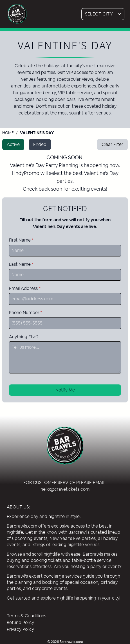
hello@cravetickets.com (65, 489)
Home (8, 133)
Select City (105, 14)
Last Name (21, 264)
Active (13, 144)
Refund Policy (20, 622)
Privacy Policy (20, 629)
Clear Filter (112, 144)
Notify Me (65, 390)
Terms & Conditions (26, 616)
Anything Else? (24, 337)
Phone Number (26, 313)
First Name (21, 240)
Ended (40, 144)
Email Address (25, 288)
